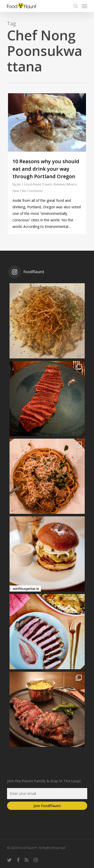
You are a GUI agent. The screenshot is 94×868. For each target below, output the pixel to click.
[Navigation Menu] (84, 6)
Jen (19, 184)
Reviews (59, 184)
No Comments (32, 191)
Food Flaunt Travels (38, 184)
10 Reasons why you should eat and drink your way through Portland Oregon (46, 169)
